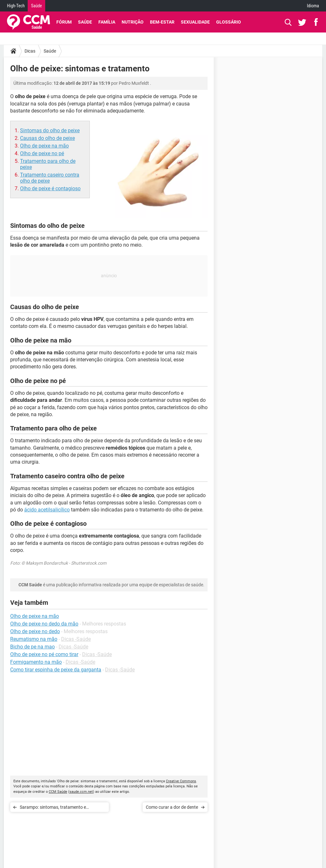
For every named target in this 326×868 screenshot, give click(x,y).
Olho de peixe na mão (44, 146)
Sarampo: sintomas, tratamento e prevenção (53, 808)
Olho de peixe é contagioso (50, 188)
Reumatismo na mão (34, 639)
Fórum (64, 22)
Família (107, 22)
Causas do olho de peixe (47, 138)
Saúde (36, 6)
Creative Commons (181, 781)
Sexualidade (195, 22)
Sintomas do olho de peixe (50, 130)
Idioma (313, 6)
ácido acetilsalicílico (47, 510)
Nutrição (133, 22)
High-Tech (16, 6)
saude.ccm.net (81, 792)
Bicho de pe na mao (32, 647)
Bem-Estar (162, 22)
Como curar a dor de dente (172, 807)
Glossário (229, 22)
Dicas (30, 51)
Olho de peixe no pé (42, 153)
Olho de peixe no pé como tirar (44, 654)
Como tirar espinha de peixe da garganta (56, 670)
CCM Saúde (58, 792)
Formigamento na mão (36, 662)
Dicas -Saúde (76, 639)
